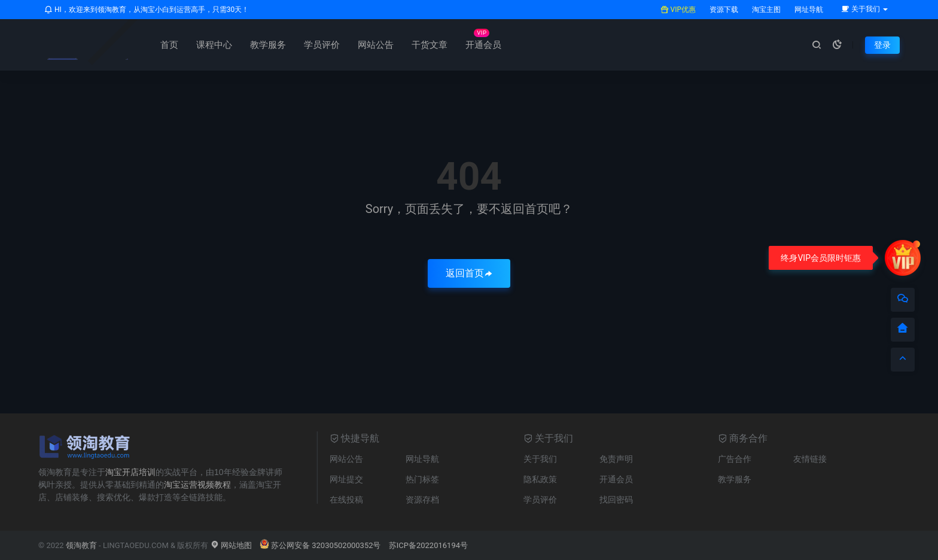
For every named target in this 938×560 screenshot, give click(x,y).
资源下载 (723, 10)
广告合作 (735, 459)
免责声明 (616, 459)
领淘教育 (81, 545)
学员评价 (322, 45)
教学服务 (268, 45)
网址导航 (808, 10)
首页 (169, 45)
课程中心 (214, 45)
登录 (882, 45)
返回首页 (469, 273)
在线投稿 (346, 500)
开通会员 (483, 45)
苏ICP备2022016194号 (428, 545)
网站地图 (231, 545)
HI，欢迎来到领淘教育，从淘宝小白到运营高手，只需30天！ (147, 10)
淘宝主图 (765, 10)
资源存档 (422, 500)
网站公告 (376, 45)
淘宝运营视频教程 (197, 485)
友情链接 (810, 459)
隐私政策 (540, 479)
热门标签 (422, 479)
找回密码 (616, 500)
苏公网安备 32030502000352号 (320, 545)
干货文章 (430, 45)
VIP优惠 (678, 10)
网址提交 (346, 479)
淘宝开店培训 (130, 472)
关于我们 (540, 459)
